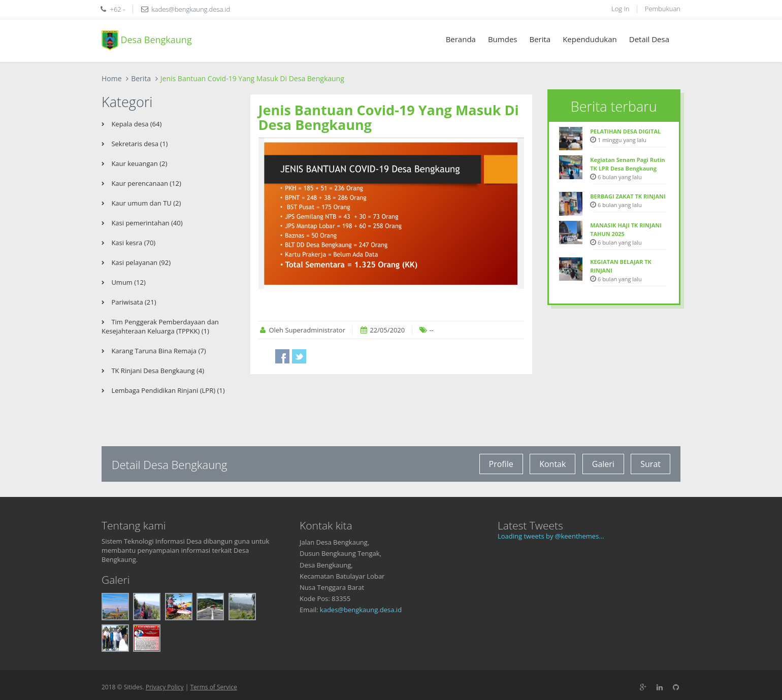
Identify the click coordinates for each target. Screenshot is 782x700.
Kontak (552, 464)
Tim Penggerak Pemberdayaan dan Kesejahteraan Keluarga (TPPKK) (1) (160, 326)
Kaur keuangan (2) (138, 163)
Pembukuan (663, 9)
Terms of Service (213, 687)
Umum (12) (128, 282)
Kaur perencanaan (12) (145, 183)
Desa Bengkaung (147, 41)
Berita (540, 39)
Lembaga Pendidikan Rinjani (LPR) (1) (167, 390)
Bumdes (503, 39)
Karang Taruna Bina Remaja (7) (158, 351)
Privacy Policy (165, 687)
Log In (620, 9)
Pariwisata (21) (133, 302)
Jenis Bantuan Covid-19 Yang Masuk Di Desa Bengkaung (389, 118)
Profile (501, 464)
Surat (650, 464)
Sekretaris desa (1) (139, 144)
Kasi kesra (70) (133, 243)
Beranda (461, 39)
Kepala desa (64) (136, 124)
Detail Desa (649, 39)
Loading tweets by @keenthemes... (551, 536)
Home (112, 78)
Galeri (603, 464)
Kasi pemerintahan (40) (146, 223)
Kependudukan (590, 39)
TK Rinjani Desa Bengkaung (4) (157, 371)
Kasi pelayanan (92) (140, 262)
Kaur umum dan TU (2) (145, 203)
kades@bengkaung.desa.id (361, 610)
